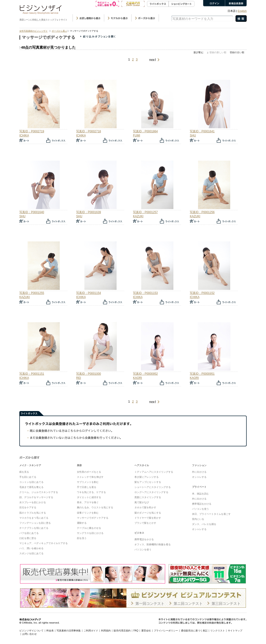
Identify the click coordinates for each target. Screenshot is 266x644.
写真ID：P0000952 (145, 374)
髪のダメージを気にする (148, 513)
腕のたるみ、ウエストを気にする (95, 507)
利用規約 (106, 631)
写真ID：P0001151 (32, 374)
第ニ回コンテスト (188, 603)
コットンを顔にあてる (31, 482)
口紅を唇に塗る (28, 538)
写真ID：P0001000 (89, 374)
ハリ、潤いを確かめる (31, 548)
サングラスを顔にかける (90, 533)
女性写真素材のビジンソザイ (33, 31)
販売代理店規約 (122, 631)
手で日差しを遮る (87, 487)
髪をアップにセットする (148, 482)
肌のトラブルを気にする (33, 513)
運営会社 (146, 631)
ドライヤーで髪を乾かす (148, 518)
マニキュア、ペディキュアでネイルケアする (44, 543)
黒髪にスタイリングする (148, 497)
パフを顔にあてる (29, 533)
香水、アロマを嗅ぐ (88, 502)
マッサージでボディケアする (93, 518)
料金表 (50, 631)
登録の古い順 (237, 52)
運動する (82, 523)
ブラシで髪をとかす (145, 523)
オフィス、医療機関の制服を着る (153, 544)
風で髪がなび (142, 502)
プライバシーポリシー (166, 631)
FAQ (136, 631)
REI (79, 378)
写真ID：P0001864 (145, 131)
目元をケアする (28, 507)
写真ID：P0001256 (202, 212)
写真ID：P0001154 (89, 293)
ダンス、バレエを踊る (204, 524)
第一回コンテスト (150, 603)
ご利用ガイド (91, 631)
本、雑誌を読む (200, 494)
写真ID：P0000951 (202, 374)
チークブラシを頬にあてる (34, 528)
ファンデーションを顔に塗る (35, 523)
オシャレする (199, 477)
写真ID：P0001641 (202, 131)
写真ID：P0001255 (32, 293)
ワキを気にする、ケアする (91, 492)
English (242, 11)
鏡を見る (24, 472)
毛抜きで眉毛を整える (31, 487)
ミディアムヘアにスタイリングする (154, 472)
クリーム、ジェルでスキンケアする (39, 492)
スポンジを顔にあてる (31, 553)
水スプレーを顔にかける (33, 502)
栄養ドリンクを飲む (88, 513)
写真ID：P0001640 (32, 212)
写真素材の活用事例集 (69, 631)
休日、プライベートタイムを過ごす (211, 514)
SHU (193, 135)
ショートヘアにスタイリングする (153, 487)
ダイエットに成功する (89, 497)
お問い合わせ (30, 634)
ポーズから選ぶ (59, 31)
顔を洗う (82, 538)
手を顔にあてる (28, 477)
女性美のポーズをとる (89, 472)
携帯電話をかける (144, 539)
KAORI (137, 378)
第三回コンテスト (226, 603)
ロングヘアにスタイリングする (151, 492)
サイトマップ (235, 631)
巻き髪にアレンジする (147, 477)
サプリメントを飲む (88, 482)
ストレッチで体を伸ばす (90, 477)
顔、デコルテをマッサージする (36, 497)
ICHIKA (24, 135)
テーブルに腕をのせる (89, 528)
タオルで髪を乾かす (145, 507)
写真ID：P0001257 (145, 212)
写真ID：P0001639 (89, 212)
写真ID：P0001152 (202, 293)
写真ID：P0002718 (89, 131)
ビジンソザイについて (31, 631)
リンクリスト (218, 631)
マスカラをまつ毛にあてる (34, 518)
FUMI (137, 135)
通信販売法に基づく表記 (194, 631)
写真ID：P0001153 (145, 293)
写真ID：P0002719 (32, 131)
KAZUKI (138, 216)
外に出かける (199, 472)
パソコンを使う (143, 550)
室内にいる (198, 519)
